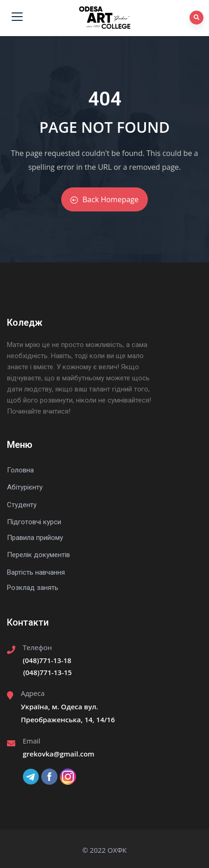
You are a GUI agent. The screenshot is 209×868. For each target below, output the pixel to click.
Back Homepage (104, 199)
